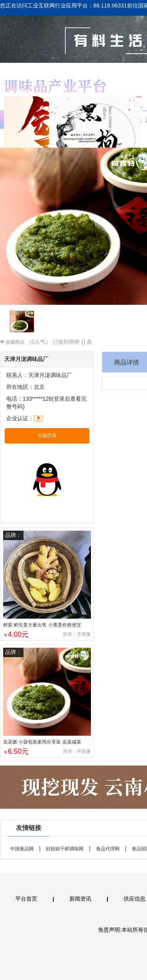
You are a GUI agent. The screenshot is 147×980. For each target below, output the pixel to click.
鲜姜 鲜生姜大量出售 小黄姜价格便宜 (42, 625)
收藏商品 (12, 342)
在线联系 (47, 436)
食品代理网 (108, 849)
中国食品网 (22, 849)
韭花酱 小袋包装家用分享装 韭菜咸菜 (42, 742)
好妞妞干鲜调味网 (65, 849)
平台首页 (26, 899)
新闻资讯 (80, 899)
